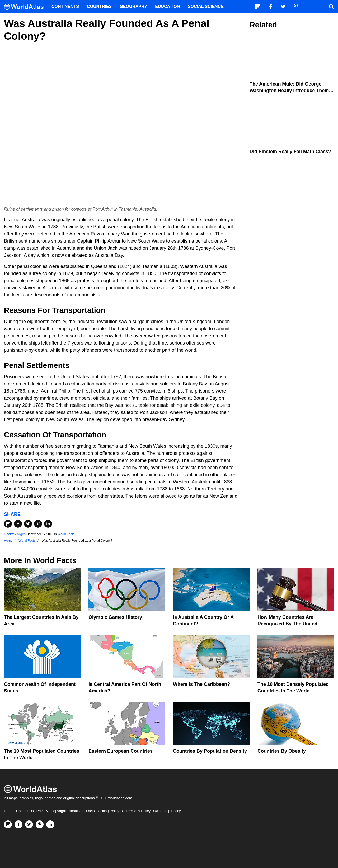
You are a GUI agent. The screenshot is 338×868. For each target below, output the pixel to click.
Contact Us (25, 811)
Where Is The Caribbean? (201, 684)
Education (167, 6)
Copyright (58, 811)
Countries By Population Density (210, 751)
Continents (65, 6)
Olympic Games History (115, 617)
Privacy (42, 811)
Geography (133, 6)
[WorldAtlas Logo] (26, 7)
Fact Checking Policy (102, 811)
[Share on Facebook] (18, 524)
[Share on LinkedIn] (48, 524)
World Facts (66, 534)
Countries (99, 6)
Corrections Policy (136, 811)
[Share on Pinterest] (38, 524)
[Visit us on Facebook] (18, 824)
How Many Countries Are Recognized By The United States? (287, 624)
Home (9, 811)
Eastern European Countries (121, 751)
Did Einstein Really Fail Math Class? (290, 152)
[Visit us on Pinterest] (40, 824)
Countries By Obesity (282, 751)
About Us (76, 811)
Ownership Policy (167, 811)
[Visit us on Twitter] (29, 824)
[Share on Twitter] (28, 524)
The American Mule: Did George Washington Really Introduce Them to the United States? (289, 91)
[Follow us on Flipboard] (8, 824)
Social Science (206, 6)
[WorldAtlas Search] (331, 7)
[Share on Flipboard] (8, 524)
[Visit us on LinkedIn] (50, 824)
